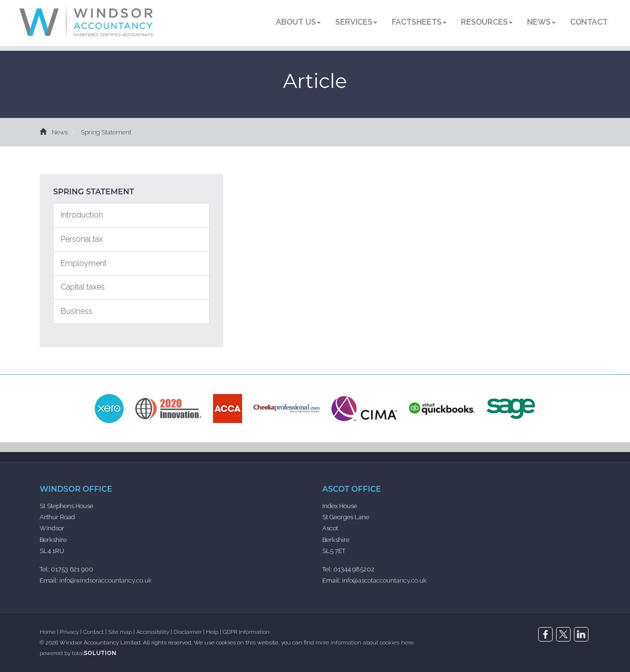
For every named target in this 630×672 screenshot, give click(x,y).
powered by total (78, 653)
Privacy (69, 632)
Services (356, 22)
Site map (120, 632)
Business (77, 311)
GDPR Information (246, 632)
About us (298, 22)
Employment (84, 263)
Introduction (82, 215)
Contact (589, 22)
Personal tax (82, 239)
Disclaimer (187, 632)
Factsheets (419, 22)
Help (212, 632)
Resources (487, 22)
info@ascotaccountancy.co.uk (384, 580)
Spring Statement (106, 132)
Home (48, 632)
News (541, 22)
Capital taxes (83, 287)
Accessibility (153, 632)
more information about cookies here (365, 643)
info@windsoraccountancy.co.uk (106, 580)
